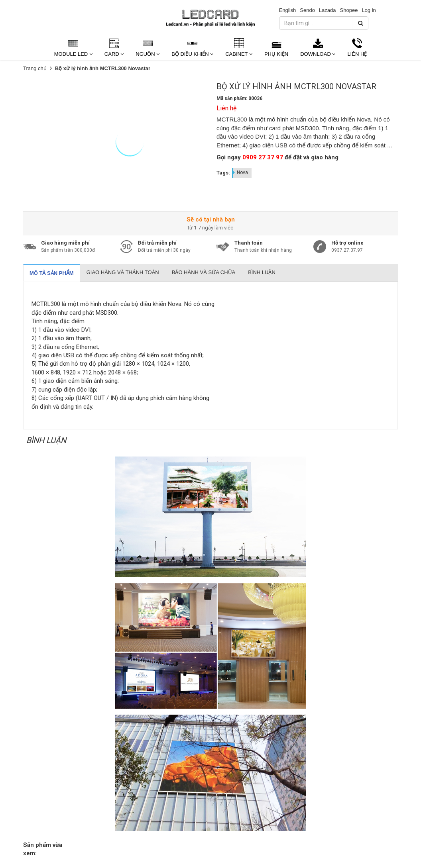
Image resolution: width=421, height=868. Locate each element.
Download (318, 54)
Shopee (349, 10)
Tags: (223, 173)
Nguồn (148, 54)
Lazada (328, 10)
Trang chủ (35, 68)
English (288, 10)
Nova (242, 172)
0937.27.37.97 (347, 250)
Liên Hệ (357, 54)
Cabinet (239, 54)
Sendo (307, 10)
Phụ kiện (276, 54)
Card (114, 54)
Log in (369, 10)
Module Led (73, 54)
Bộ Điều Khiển (192, 54)
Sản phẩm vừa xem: (43, 849)
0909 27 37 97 (263, 157)
